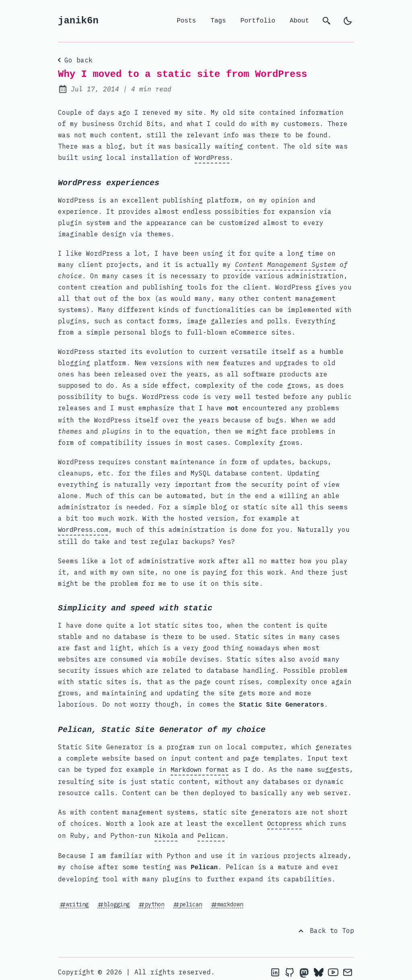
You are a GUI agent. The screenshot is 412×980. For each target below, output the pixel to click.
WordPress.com (83, 528)
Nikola (166, 831)
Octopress (284, 819)
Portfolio (258, 21)
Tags (218, 21)
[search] (327, 21)
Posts (186, 21)
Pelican (211, 831)
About (299, 21)
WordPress (212, 157)
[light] (348, 21)
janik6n (78, 21)
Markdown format (200, 766)
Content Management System (285, 264)
